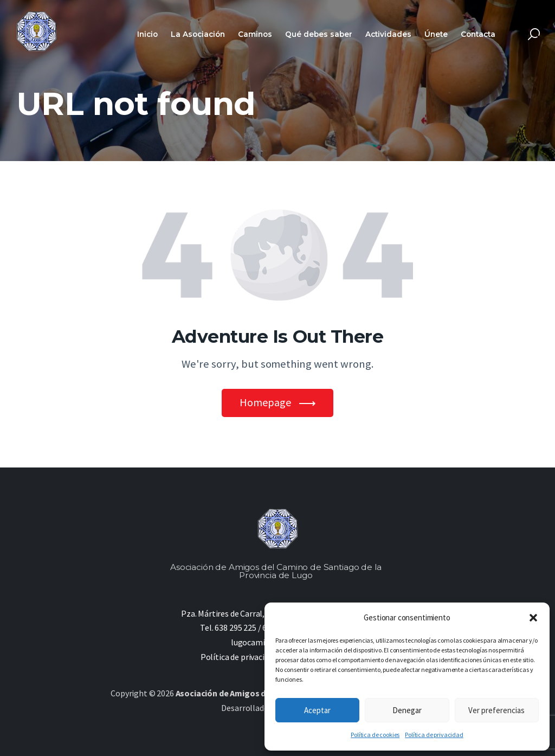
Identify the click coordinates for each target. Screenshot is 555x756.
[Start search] (534, 34)
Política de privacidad (434, 735)
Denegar (407, 710)
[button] (533, 618)
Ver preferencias (496, 710)
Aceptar (317, 710)
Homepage (265, 402)
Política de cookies (375, 735)
